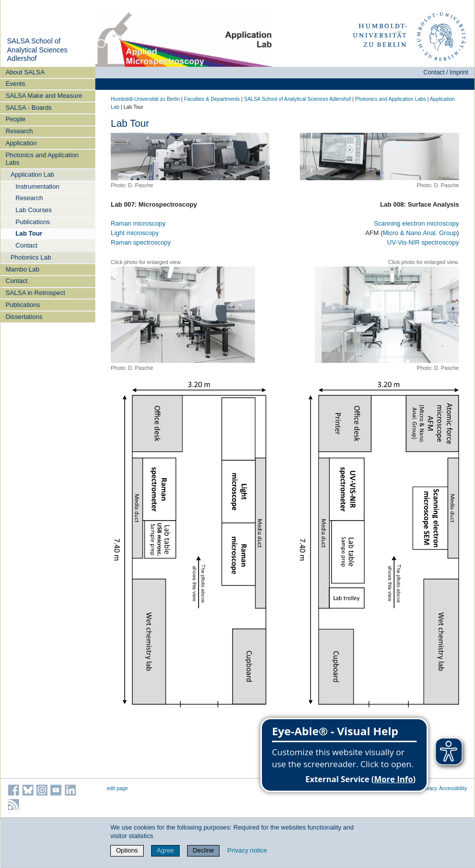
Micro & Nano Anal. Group (420, 233)
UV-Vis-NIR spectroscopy (423, 242)
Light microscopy (135, 233)
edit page (117, 788)
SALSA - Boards (28, 108)
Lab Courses (34, 210)
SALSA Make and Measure (44, 96)
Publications (33, 222)
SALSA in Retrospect (35, 293)
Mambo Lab (22, 269)
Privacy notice (247, 850)
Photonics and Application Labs (42, 159)
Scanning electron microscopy (416, 223)
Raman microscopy (138, 223)
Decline (203, 850)
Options (127, 850)
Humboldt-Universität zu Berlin (145, 99)
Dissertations (24, 317)
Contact (26, 245)
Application (21, 143)
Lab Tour (29, 233)
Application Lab (32, 174)
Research (19, 131)
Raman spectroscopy (141, 242)
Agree (165, 850)
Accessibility (453, 788)
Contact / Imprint (446, 72)
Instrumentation (37, 186)
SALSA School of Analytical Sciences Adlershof (37, 50)
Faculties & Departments (212, 99)
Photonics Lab (31, 257)
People (15, 119)
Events (15, 84)
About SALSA (25, 72)
